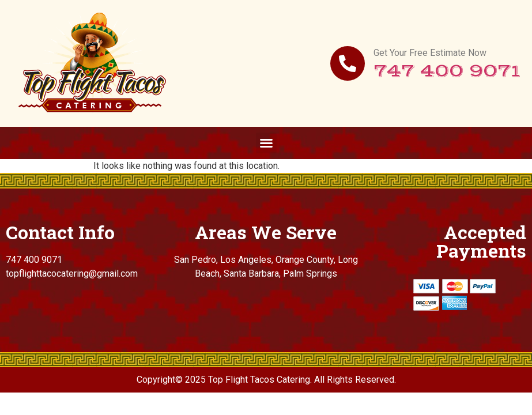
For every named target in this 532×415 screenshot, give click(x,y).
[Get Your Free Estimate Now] (348, 63)
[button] (266, 143)
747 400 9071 (447, 71)
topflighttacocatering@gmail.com (72, 273)
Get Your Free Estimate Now (430, 53)
